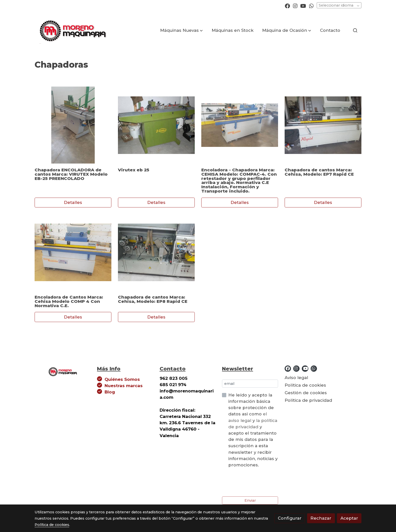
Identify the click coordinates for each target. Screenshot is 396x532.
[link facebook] (287, 6)
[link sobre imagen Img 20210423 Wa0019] (73, 125)
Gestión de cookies (306, 393)
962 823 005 (174, 378)
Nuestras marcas (124, 386)
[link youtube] (303, 6)
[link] (72, 30)
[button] (181, 30)
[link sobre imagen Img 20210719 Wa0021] (240, 125)
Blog (110, 392)
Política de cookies (305, 385)
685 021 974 (173, 385)
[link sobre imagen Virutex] (156, 125)
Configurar (290, 518)
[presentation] (260, 482)
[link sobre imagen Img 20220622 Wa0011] (73, 252)
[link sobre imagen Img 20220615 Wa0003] (323, 125)
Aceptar (349, 518)
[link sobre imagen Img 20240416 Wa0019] (156, 252)
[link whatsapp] (311, 6)
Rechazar (321, 518)
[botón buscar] (355, 30)
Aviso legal (296, 378)
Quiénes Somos (122, 379)
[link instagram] (295, 6)
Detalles (73, 202)
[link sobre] (63, 371)
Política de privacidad (308, 400)
